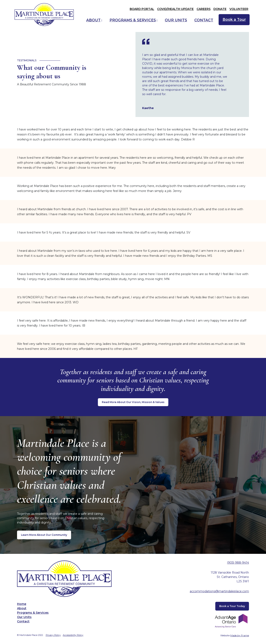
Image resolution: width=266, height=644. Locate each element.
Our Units (176, 20)
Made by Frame (240, 635)
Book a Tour (234, 19)
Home (22, 604)
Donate (220, 9)
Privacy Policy (53, 635)
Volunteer (239, 9)
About (93, 20)
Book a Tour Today (232, 606)
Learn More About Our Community (44, 535)
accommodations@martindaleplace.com (219, 591)
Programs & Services (133, 20)
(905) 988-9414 (238, 563)
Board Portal (142, 9)
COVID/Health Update (175, 9)
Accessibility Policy (73, 635)
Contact (204, 20)
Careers (204, 9)
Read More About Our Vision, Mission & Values (133, 402)
